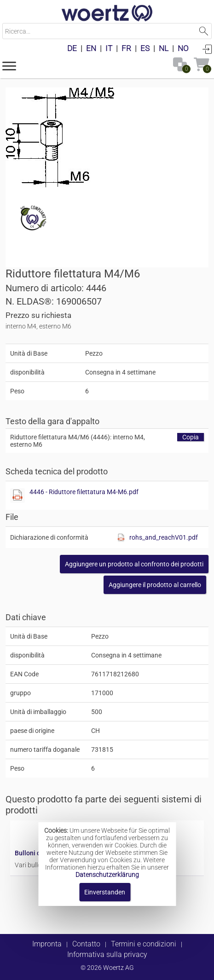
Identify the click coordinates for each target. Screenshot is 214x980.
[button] (9, 65)
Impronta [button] (47, 944)
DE (72, 48)
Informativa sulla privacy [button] (107, 954)
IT (109, 48)
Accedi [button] (207, 49)
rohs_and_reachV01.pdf (164, 537)
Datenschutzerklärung (107, 875)
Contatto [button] (86, 944)
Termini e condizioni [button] (144, 944)
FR (126, 48)
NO (183, 48)
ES (145, 48)
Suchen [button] (204, 31)
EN (91, 48)
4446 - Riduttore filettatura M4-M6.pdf (84, 492)
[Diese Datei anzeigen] (17, 496)
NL (164, 48)
